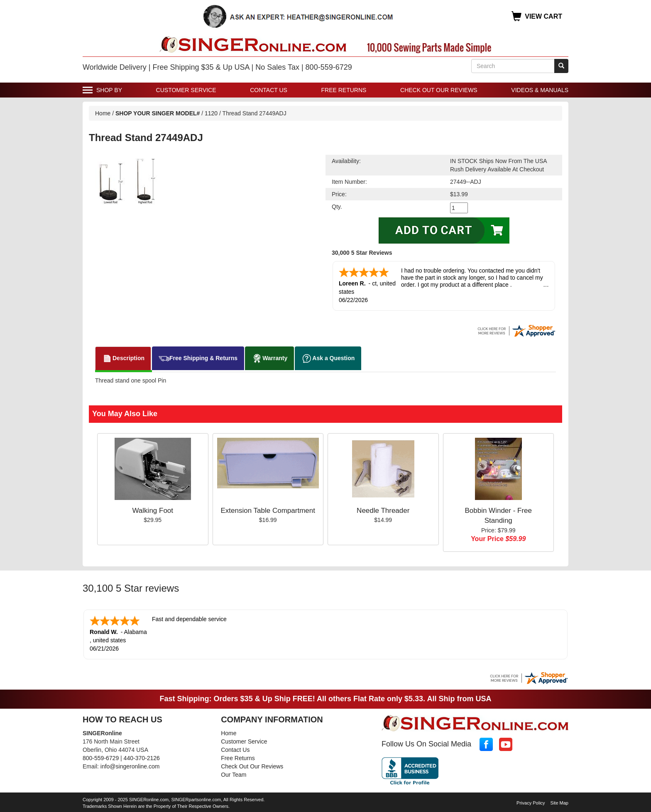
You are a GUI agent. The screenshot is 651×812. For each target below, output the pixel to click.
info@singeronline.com (130, 766)
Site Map (559, 803)
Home (103, 113)
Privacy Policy (531, 803)
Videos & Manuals (540, 90)
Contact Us (269, 90)
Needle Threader (383, 511)
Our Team (234, 775)
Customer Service (186, 90)
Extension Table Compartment (268, 511)
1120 (212, 113)
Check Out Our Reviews (439, 90)
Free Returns (344, 90)
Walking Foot (153, 511)
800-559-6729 (101, 758)
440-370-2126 (142, 758)
